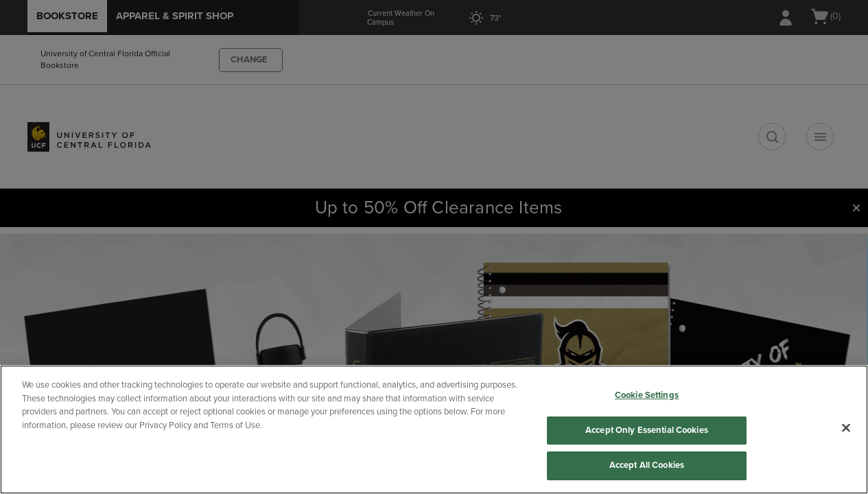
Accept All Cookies (647, 465)
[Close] (846, 428)
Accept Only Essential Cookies (647, 430)
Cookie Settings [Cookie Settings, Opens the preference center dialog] (647, 395)
